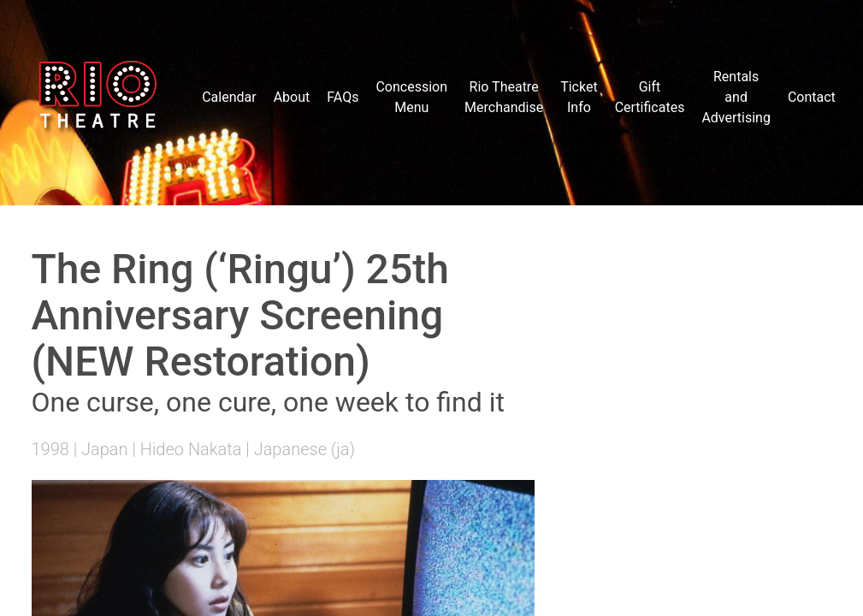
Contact (812, 97)
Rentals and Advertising (736, 97)
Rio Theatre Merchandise (504, 97)
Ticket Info (579, 97)
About (292, 97)
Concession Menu (411, 97)
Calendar (229, 97)
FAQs (343, 97)
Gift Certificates (650, 97)
